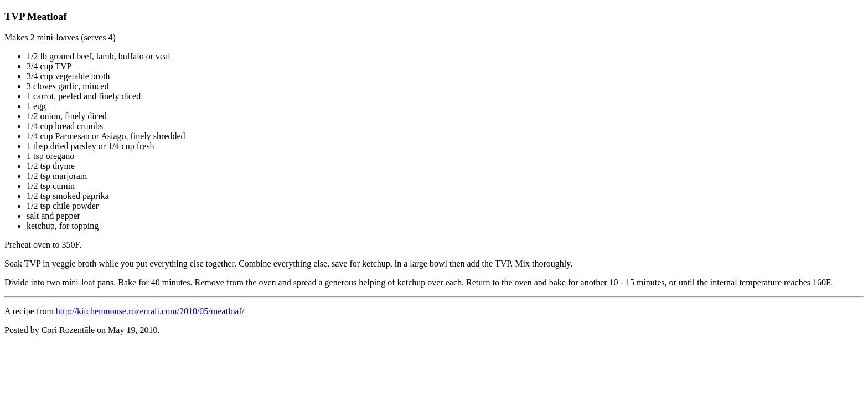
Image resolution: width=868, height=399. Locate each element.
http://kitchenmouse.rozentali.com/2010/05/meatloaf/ (150, 311)
